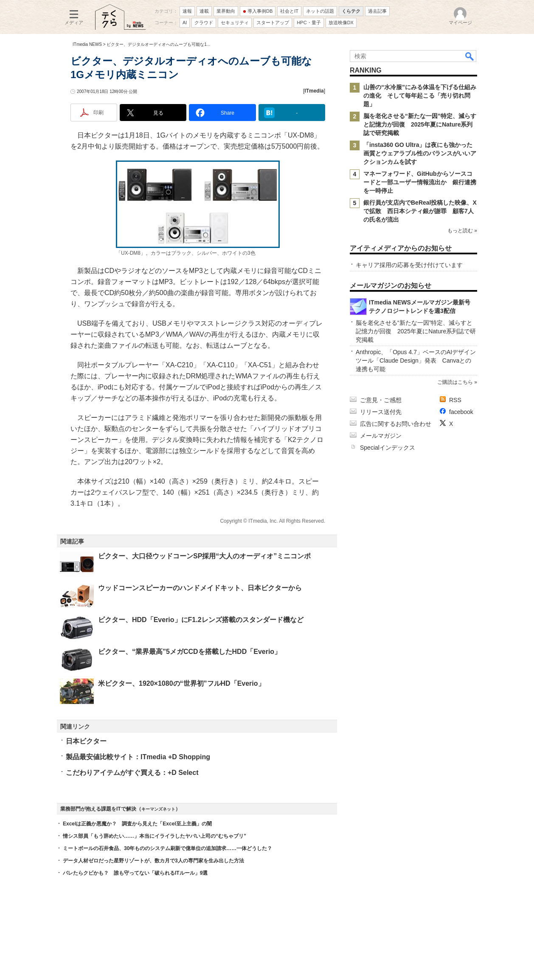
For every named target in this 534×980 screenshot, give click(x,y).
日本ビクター (86, 741)
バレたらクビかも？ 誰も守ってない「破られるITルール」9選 (135, 873)
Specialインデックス (388, 448)
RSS (455, 400)
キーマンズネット (158, 809)
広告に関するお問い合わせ (396, 424)
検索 (470, 56)
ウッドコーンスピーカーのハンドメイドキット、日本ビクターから (200, 588)
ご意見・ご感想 (381, 400)
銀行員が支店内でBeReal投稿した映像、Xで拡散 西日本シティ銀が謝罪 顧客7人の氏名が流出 (420, 211)
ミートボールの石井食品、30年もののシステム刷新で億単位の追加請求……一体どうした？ (167, 848)
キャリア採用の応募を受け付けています (409, 265)
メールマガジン (381, 436)
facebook (461, 412)
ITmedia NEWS (87, 44)
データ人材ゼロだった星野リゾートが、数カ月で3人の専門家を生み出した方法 (153, 861)
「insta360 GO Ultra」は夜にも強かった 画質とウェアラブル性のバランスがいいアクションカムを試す (421, 153)
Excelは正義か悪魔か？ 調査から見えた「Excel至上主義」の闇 (137, 824)
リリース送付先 (381, 412)
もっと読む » (462, 231)
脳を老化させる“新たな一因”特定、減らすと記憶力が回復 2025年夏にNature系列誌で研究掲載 (420, 124)
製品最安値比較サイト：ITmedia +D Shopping (138, 757)
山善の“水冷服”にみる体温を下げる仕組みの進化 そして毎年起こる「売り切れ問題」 (420, 96)
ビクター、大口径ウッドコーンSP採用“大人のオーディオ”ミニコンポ (204, 556)
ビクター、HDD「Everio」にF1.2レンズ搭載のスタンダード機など (201, 620)
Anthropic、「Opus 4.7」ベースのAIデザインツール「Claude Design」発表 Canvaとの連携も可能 (416, 360)
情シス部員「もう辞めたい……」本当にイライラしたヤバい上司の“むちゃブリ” (155, 836)
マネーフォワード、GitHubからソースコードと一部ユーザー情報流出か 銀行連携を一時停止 (420, 182)
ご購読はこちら (455, 382)
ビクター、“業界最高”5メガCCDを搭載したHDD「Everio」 (190, 652)
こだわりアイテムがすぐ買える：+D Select (132, 773)
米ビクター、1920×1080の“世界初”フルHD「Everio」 (181, 683)
